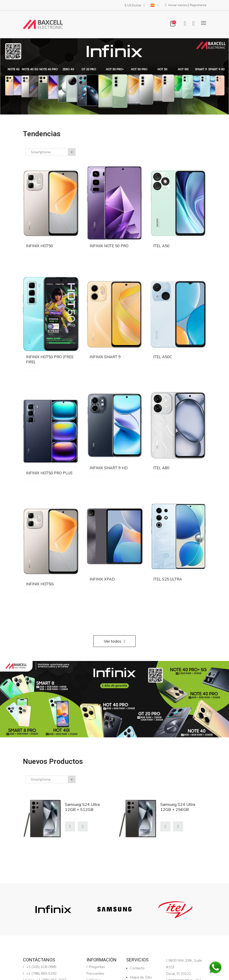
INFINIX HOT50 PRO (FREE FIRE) (50, 360)
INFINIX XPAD (102, 579)
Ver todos (115, 641)
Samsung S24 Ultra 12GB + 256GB (178, 807)
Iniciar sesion (178, 5)
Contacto (137, 968)
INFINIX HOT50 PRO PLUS (49, 473)
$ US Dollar (135, 5)
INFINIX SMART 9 (105, 357)
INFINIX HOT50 (39, 246)
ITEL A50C (163, 357)
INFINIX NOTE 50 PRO (109, 246)
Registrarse (198, 5)
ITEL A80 (161, 468)
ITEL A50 (161, 246)
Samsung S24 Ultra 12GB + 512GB (82, 807)
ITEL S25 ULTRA (168, 579)
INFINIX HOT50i (40, 584)
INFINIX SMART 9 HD (109, 468)
